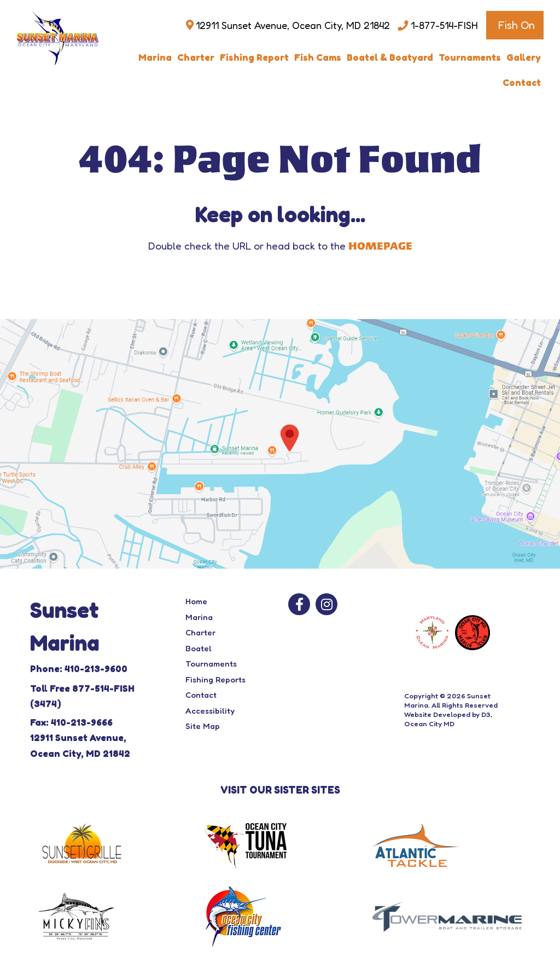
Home (196, 601)
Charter (196, 57)
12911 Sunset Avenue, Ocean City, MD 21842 (293, 25)
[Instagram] (326, 604)
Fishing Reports (215, 679)
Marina (155, 57)
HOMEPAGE (380, 246)
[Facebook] (299, 604)
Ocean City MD (429, 724)
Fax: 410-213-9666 (71, 722)
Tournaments (470, 57)
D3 (486, 714)
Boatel (199, 648)
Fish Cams (318, 57)
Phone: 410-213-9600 (79, 669)
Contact (522, 82)
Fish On (516, 25)
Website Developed (437, 714)
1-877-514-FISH (444, 25)
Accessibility (210, 711)
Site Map (203, 726)
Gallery (524, 57)
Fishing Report (254, 57)
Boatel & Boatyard (390, 57)
